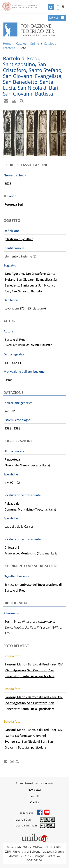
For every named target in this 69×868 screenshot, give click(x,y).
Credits (35, 802)
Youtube (47, 812)
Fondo (12, 196)
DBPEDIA (48, 345)
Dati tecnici (11, 300)
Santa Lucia (29, 285)
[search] (51, 7)
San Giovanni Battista (27, 291)
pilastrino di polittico (19, 239)
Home (7, 44)
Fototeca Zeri (14, 205)
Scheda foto (12, 656)
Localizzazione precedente (22, 495)
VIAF (8, 345)
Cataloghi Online (28, 44)
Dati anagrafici (14, 354)
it (58, 7)
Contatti (35, 796)
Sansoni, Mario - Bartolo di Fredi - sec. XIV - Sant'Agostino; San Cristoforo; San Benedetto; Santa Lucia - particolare (34, 670)
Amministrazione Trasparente (35, 783)
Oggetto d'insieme (16, 576)
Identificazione (14, 248)
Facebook (40, 812)
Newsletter (35, 790)
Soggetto (10, 265)
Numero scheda (15, 175)
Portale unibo (34, 834)
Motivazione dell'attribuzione (24, 372)
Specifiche (11, 474)
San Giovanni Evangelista (34, 280)
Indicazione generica (18, 403)
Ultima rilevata (14, 451)
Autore (9, 331)
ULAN (15, 345)
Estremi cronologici (17, 420)
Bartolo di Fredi (15, 340)
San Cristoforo (36, 274)
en (63, 7)
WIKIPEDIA (37, 345)
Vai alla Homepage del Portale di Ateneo (20, 6)
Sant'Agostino (14, 274)
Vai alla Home (34, 30)
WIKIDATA (25, 345)
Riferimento (12, 613)
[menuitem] (34, 783)
